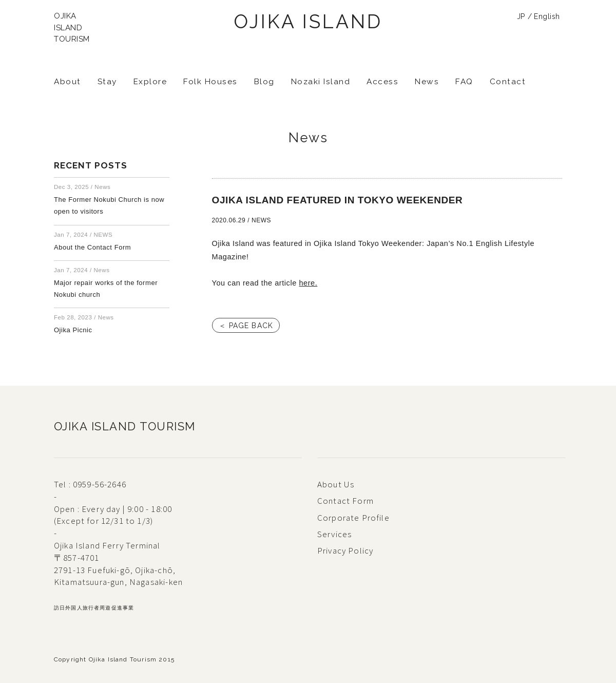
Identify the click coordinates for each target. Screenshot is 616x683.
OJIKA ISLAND (308, 22)
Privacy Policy (345, 551)
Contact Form (345, 501)
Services (334, 534)
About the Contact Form (92, 247)
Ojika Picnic (73, 330)
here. (308, 283)
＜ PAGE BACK (246, 326)
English (547, 16)
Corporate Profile (353, 518)
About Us (336, 484)
